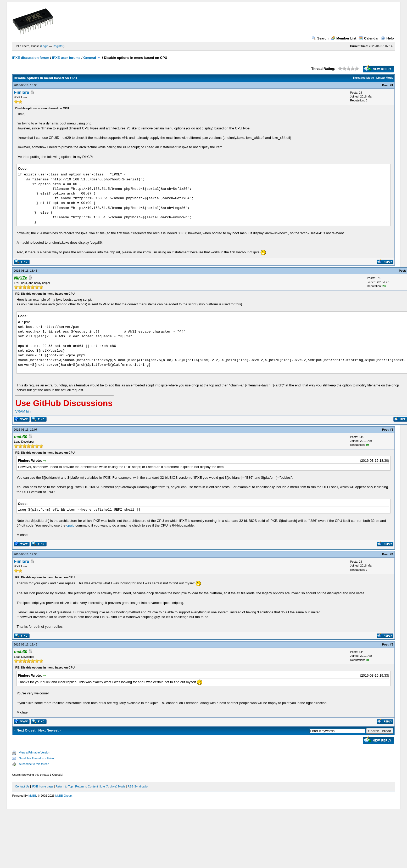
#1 (392, 85)
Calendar (369, 38)
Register (58, 46)
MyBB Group (63, 796)
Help (387, 38)
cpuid (71, 525)
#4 (392, 554)
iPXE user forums (66, 58)
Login (45, 46)
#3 (392, 430)
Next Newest (48, 730)
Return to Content (87, 786)
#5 (392, 644)
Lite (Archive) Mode (113, 786)
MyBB (32, 796)
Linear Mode (385, 78)
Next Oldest (26, 730)
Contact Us (22, 786)
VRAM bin (23, 411)
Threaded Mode (363, 78)
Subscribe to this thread (34, 764)
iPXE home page (43, 786)
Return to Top (64, 786)
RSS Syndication (138, 786)
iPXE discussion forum (31, 58)
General (90, 58)
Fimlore (21, 92)
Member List (344, 38)
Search (320, 38)
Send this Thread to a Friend (37, 758)
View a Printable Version (34, 752)
